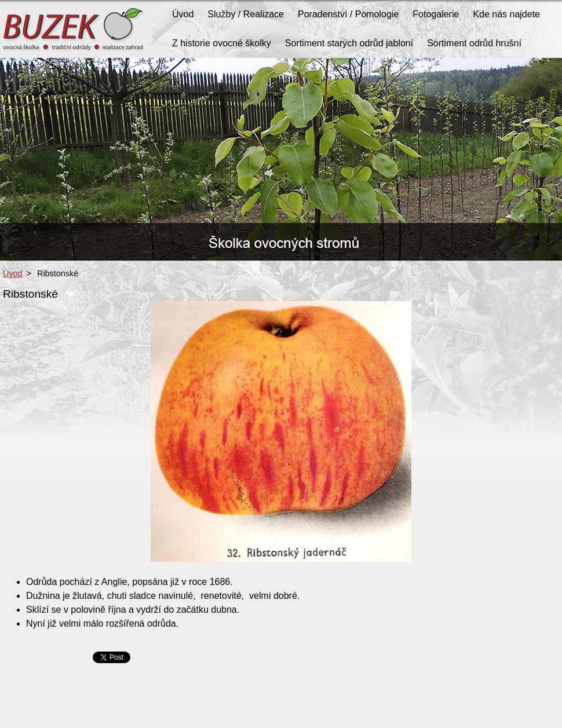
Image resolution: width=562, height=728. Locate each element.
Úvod (13, 273)
